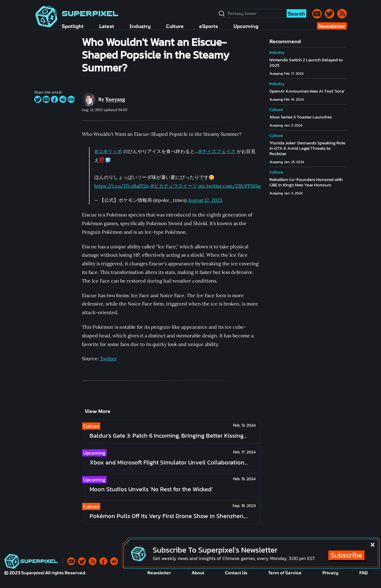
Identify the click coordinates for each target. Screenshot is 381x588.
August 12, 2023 (205, 200)
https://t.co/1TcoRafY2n (122, 186)
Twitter (108, 358)
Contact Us (236, 573)
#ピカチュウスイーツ (174, 186)
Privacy (330, 573)
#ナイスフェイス (217, 151)
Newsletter (159, 573)
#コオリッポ (108, 151)
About (198, 573)
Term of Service (285, 573)
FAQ (363, 573)
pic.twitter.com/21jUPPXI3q (229, 186)
